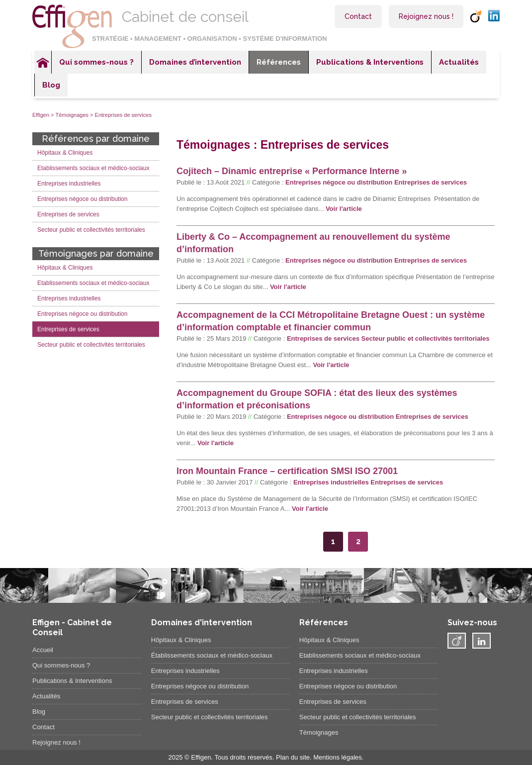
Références (279, 62)
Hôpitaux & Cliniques (65, 153)
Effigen (41, 115)
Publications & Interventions (370, 62)
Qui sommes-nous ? (96, 62)
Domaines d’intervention (195, 62)
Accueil (43, 62)
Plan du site (293, 757)
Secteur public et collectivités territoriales (426, 338)
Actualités (459, 62)
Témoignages (72, 115)
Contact (358, 16)
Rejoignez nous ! (426, 16)
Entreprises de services (431, 182)
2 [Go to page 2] (358, 541)
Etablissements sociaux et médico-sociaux (93, 168)
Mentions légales (338, 757)
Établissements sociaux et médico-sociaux (212, 655)
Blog (51, 85)
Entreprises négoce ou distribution (339, 182)
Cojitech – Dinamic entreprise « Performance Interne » (292, 171)
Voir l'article (344, 209)
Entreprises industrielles (331, 482)
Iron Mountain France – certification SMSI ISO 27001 (287, 471)
